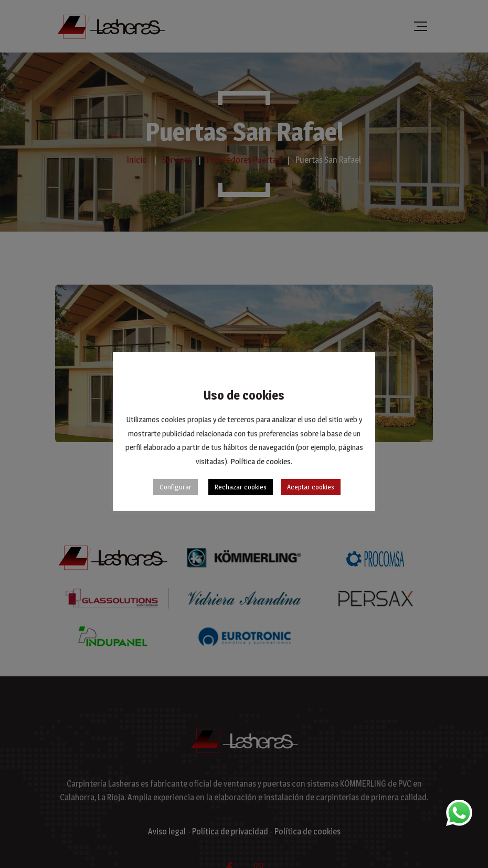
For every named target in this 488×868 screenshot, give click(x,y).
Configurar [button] (176, 487)
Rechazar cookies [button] (241, 487)
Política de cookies (261, 461)
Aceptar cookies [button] (311, 487)
